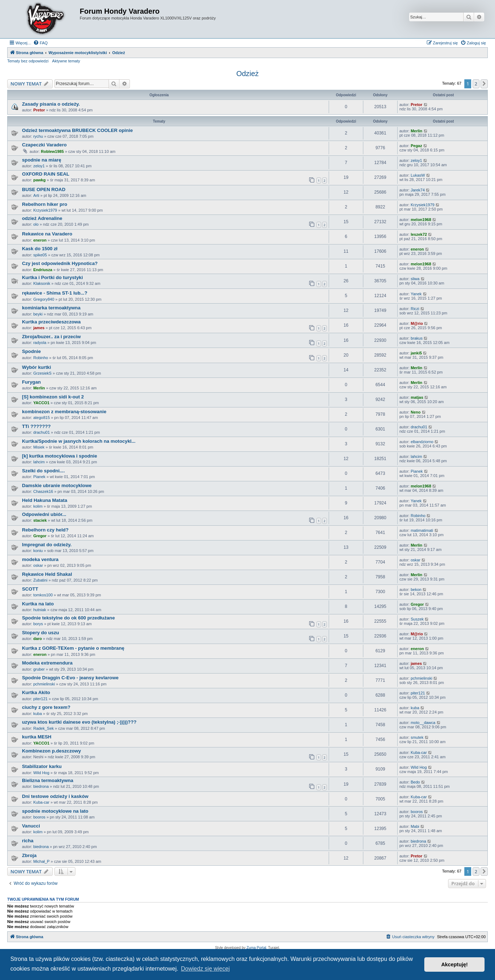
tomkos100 (43, 595)
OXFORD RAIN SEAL (46, 174)
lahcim (39, 462)
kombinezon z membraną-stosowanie (64, 412)
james (39, 328)
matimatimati (422, 530)
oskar (38, 565)
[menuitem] (40, 43)
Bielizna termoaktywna (48, 780)
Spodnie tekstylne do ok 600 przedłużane (68, 618)
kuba (38, 714)
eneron (40, 240)
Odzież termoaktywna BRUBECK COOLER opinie (77, 130)
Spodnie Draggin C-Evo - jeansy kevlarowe (70, 678)
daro (38, 639)
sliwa (415, 279)
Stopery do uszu (41, 633)
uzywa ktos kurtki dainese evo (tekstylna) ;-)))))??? (79, 722)
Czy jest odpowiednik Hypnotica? (60, 263)
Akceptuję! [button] (455, 964)
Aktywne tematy (66, 61)
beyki (38, 314)
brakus (417, 338)
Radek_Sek (43, 728)
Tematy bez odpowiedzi (28, 61)
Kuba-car (419, 752)
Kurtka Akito (36, 692)
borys (38, 624)
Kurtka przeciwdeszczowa (51, 322)
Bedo (415, 782)
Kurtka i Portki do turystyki (52, 277)
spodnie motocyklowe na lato (55, 811)
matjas (417, 397)
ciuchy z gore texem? (46, 707)
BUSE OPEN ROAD (44, 189)
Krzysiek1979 (45, 210)
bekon (416, 590)
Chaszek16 (43, 491)
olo (36, 224)
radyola (40, 343)
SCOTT (30, 589)
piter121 (40, 699)
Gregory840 (44, 299)
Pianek (39, 477)
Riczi (415, 309)
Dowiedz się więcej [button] (205, 969)
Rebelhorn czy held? (45, 530)
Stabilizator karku (42, 766)
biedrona (41, 786)
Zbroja (29, 855)
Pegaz (416, 146)
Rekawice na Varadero (47, 234)
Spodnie (31, 351)
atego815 (41, 418)
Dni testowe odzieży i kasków (55, 796)
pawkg (39, 180)
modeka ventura (40, 559)
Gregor (40, 536)
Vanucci (31, 826)
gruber (39, 669)
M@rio (417, 323)
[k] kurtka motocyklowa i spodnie (60, 456)
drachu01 (41, 432)
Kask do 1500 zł (40, 249)
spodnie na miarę (41, 160)
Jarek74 (418, 190)
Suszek (417, 619)
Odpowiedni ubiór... (44, 514)
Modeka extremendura (47, 663)
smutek (417, 737)
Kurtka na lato (38, 604)
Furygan (31, 382)
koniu (38, 551)
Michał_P (41, 861)
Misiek (39, 447)
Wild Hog (41, 773)
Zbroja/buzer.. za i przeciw (51, 337)
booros (39, 817)
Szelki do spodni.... (43, 471)
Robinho (41, 358)
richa (28, 841)
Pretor (39, 110)
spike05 (40, 255)
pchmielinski (44, 684)
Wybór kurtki (36, 367)
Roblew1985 (52, 151)
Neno (416, 412)
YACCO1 (41, 403)
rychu (38, 136)
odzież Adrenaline (42, 218)
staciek (40, 520)
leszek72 (419, 234)
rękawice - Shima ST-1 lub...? (55, 293)
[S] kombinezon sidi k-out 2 (53, 397)
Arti (36, 195)
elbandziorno (422, 442)
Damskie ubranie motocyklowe (57, 485)
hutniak (40, 610)
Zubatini (40, 580)
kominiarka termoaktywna (51, 308)
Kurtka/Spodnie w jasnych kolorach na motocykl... (79, 441)
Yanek (416, 294)
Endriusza (43, 270)
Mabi (415, 826)
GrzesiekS (42, 373)
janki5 (416, 353)
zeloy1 (39, 166)
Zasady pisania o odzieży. (51, 104)
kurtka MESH (37, 737)
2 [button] (476, 84)
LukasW (418, 175)
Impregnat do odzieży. (47, 545)
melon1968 (421, 220)
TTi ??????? (36, 426)
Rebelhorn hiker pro (45, 204)
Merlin (416, 131)
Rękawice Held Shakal (47, 574)
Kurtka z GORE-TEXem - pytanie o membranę (73, 648)
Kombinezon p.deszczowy (51, 751)
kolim (38, 506)
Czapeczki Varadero (44, 145)
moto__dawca (423, 723)
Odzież (247, 74)
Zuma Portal (256, 948)
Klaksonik (42, 283)
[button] (484, 84)
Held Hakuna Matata (45, 500)
